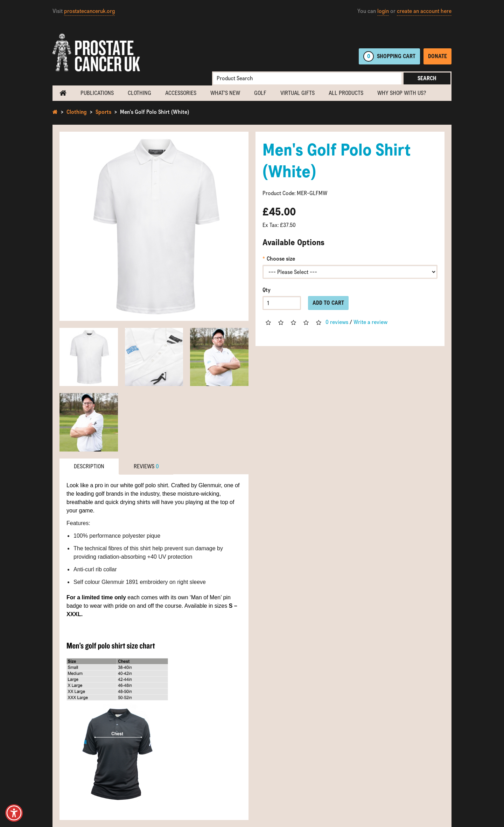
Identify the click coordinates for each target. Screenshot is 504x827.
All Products (346, 93)
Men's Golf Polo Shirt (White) (155, 112)
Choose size (281, 259)
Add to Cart (328, 303)
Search (427, 78)
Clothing (139, 93)
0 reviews (337, 322)
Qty (267, 290)
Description (89, 466)
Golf (260, 93)
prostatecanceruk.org (89, 11)
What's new (225, 93)
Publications (97, 93)
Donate (437, 56)
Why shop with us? (402, 93)
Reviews (146, 466)
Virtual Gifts (297, 93)
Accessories (181, 93)
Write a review (370, 322)
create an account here (424, 11)
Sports (103, 112)
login (383, 11)
